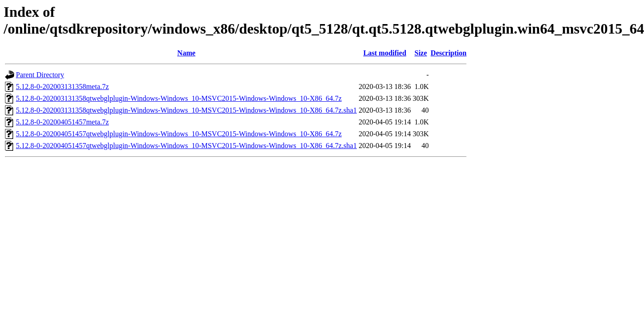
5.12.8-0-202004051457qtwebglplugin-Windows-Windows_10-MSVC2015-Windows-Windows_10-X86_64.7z (179, 134)
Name (187, 53)
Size (421, 53)
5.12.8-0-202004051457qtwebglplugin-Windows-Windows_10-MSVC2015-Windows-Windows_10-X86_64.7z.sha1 (186, 146)
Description (449, 53)
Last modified (385, 53)
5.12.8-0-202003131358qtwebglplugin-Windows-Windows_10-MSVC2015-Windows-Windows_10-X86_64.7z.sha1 (186, 110)
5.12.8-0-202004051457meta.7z (62, 122)
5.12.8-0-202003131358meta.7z (62, 87)
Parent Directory (40, 75)
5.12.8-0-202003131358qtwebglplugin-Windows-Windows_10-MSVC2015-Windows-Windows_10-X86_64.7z (179, 98)
